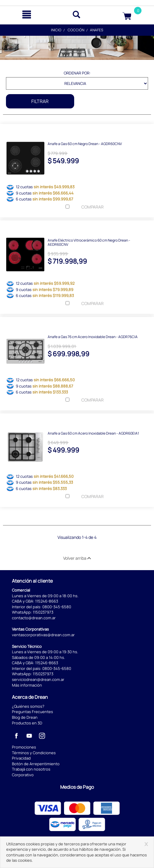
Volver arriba (77, 558)
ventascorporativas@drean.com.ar (43, 635)
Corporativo (23, 775)
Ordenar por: (77, 73)
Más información (27, 685)
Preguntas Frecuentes (32, 712)
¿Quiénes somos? (28, 706)
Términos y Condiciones (34, 753)
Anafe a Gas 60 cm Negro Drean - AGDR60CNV (85, 143)
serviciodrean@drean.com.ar (38, 679)
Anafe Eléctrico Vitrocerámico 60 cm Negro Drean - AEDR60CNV (89, 242)
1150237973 (43, 612)
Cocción (76, 30)
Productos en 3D (27, 723)
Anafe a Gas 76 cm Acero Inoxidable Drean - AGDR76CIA (93, 336)
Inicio (56, 30)
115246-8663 (47, 601)
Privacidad (21, 758)
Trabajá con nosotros (31, 769)
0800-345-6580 (57, 607)
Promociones (24, 747)
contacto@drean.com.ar (34, 618)
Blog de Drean (25, 717)
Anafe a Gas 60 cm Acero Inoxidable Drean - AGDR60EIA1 (93, 433)
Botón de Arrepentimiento (36, 764)
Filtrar (40, 101)
